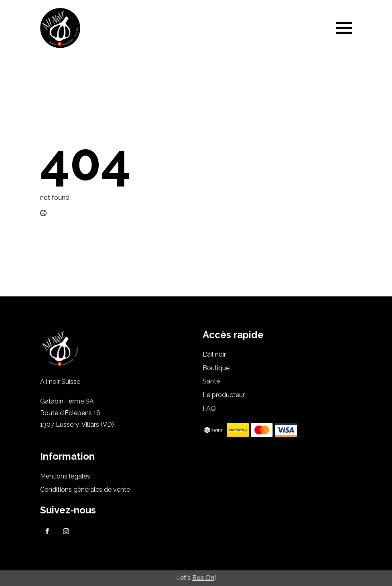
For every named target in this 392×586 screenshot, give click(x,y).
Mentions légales (65, 476)
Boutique (216, 368)
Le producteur (224, 395)
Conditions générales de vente (85, 490)
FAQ (209, 409)
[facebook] (47, 531)
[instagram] (66, 531)
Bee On (203, 578)
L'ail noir (214, 354)
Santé (211, 381)
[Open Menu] (344, 28)
